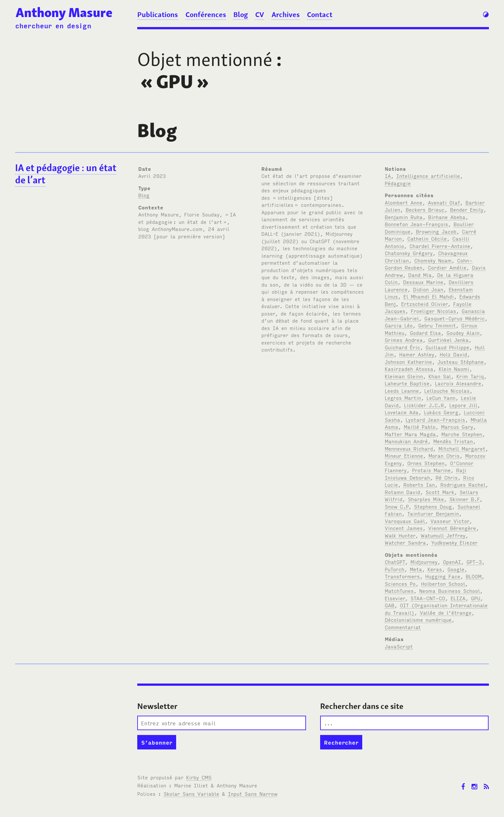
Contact (320, 14)
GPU (476, 598)
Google (456, 569)
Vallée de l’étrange (446, 612)
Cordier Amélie (447, 267)
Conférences (206, 14)
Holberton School (443, 583)
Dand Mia (420, 275)
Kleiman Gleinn (404, 376)
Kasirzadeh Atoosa (409, 369)
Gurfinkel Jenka (448, 340)
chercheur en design (53, 25)
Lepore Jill (463, 405)
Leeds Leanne (402, 390)
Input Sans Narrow (253, 794)
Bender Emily (467, 209)
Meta (416, 569)
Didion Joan (428, 289)
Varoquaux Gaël (405, 521)
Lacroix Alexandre (458, 383)
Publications (157, 14)
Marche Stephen (462, 434)
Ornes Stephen (426, 463)
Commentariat (403, 627)
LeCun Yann (441, 398)
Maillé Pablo (420, 427)
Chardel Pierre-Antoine (440, 246)
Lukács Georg (441, 412)
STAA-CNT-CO (428, 598)
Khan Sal (440, 376)
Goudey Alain (463, 333)
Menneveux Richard (409, 448)
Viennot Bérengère (452, 528)
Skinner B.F (464, 499)
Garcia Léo (399, 325)
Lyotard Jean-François (435, 419)
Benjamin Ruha (404, 217)
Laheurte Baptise (407, 383)
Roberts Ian (419, 484)
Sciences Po (400, 583)
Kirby (199, 777)
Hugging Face (443, 576)
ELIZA (458, 598)
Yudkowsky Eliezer (455, 542)
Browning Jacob (436, 231)
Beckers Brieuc (425, 209)
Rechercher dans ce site (362, 706)
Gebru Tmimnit (437, 325)
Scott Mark (440, 492)
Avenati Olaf (444, 202)
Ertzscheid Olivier (424, 304)
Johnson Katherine (408, 362)
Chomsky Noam (433, 260)
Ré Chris (447, 477)
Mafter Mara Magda (410, 434)
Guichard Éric (402, 347)
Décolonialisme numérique (418, 620)
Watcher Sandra (405, 542)
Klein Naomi (454, 369)
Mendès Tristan (453, 441)
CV (260, 14)
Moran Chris (444, 455)
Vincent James (404, 528)
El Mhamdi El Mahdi (429, 296)
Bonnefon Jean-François (416, 224)
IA (388, 176)
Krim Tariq (470, 376)
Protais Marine (431, 470)
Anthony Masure (64, 13)
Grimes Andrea (404, 340)
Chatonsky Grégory (409, 253)
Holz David (453, 354)
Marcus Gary (457, 427)
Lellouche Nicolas (447, 390)
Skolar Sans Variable (191, 794)
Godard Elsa (425, 333)
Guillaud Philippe (447, 347)
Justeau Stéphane (461, 362)
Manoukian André (406, 441)
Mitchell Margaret (462, 448)
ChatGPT (395, 562)
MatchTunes (399, 591)
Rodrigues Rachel (463, 484)
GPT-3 (474, 562)
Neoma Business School (450, 591)
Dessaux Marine (423, 282)
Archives (286, 14)
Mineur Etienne (404, 455)
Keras (435, 569)
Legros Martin (403, 398)
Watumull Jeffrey (443, 535)
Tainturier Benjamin (433, 513)
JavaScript (399, 646)
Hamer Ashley (417, 354)
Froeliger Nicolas (433, 311)
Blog (241, 14)
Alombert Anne (404, 202)
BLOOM (474, 576)
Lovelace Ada (402, 412)
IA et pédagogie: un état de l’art (66, 174)
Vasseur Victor (450, 521)
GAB (390, 605)
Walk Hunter (400, 535)
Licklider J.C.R (424, 405)
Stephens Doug (433, 506)
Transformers (402, 576)
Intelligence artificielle (428, 176)
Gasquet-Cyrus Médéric (455, 318)
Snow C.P (397, 506)
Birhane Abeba (447, 217)
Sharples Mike (426, 499)
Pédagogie (398, 183)
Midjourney (424, 562)
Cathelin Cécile (427, 238)
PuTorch (395, 569)
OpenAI (452, 562)
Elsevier (395, 598)
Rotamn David (402, 492)
